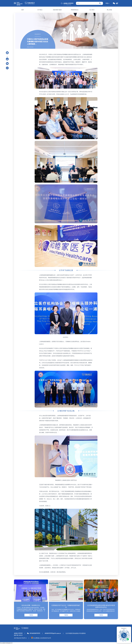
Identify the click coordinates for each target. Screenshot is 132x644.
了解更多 (31, 615)
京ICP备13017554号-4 (20, 638)
